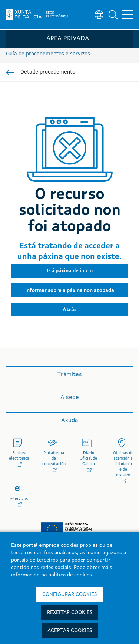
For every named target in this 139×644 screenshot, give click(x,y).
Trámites (69, 375)
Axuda (69, 420)
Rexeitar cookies (70, 613)
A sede (70, 398)
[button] (113, 15)
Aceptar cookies (70, 631)
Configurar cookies (69, 594)
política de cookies (70, 575)
